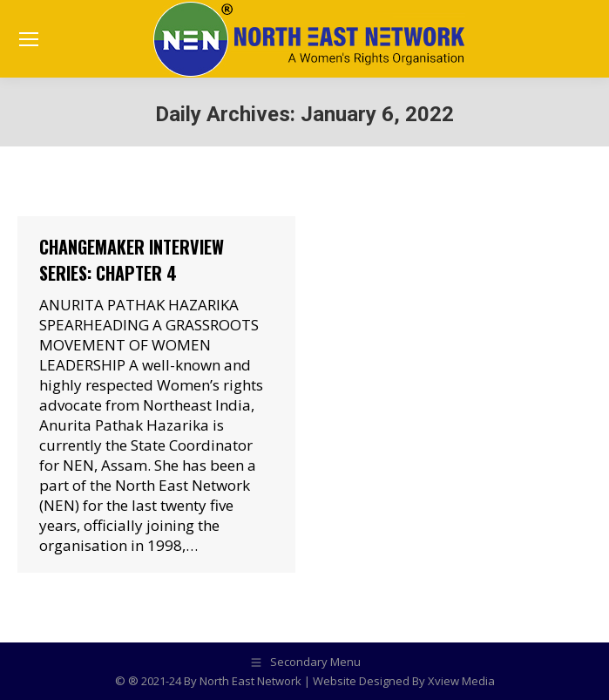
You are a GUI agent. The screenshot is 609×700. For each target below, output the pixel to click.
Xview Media (461, 681)
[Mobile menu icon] (29, 39)
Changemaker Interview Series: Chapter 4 (132, 260)
